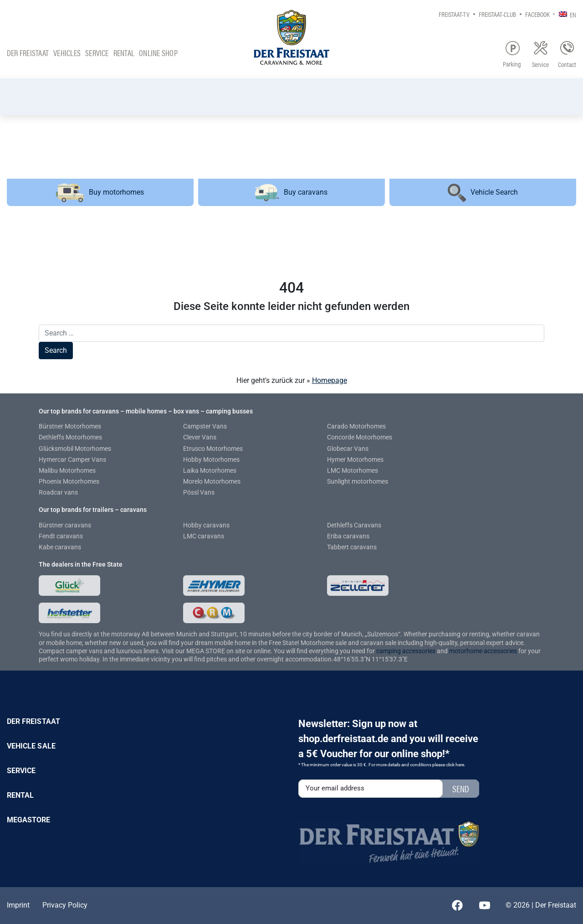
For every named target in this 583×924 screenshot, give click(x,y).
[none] (565, 14)
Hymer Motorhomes (355, 459)
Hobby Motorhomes (211, 459)
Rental (124, 53)
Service (97, 53)
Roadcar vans (58, 492)
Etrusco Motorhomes (213, 449)
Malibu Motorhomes (67, 470)
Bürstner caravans (65, 525)
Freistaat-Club (497, 14)
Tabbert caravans (352, 547)
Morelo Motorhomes (212, 481)
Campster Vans (205, 426)
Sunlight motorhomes (358, 481)
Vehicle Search (483, 193)
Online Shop (158, 53)
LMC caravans (204, 536)
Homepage (330, 380)
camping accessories (407, 651)
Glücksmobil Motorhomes (75, 449)
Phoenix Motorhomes (69, 481)
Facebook (537, 14)
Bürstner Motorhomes (70, 426)
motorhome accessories (483, 651)
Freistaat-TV (454, 14)
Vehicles (67, 53)
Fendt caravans (61, 536)
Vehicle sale (31, 746)
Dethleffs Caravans (354, 525)
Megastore (29, 820)
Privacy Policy (65, 905)
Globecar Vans (348, 449)
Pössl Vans (199, 492)
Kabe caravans (60, 547)
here (460, 765)
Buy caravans (291, 193)
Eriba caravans (348, 536)
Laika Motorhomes (210, 470)
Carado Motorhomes (356, 426)
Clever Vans (200, 437)
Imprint (18, 905)
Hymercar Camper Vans (72, 459)
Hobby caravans (206, 525)
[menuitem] (565, 14)
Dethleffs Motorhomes (70, 437)
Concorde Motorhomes (360, 437)
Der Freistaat (28, 53)
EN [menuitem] (573, 14)
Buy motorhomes (100, 192)
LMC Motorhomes (353, 470)
